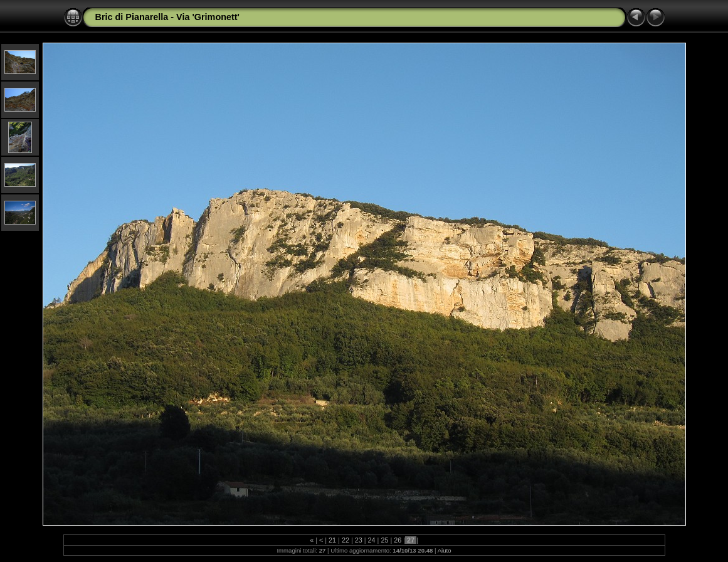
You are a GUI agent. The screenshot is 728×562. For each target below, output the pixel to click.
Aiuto (445, 550)
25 (384, 540)
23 (359, 540)
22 (346, 540)
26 (398, 540)
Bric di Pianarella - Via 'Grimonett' (168, 17)
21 (332, 540)
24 (372, 540)
